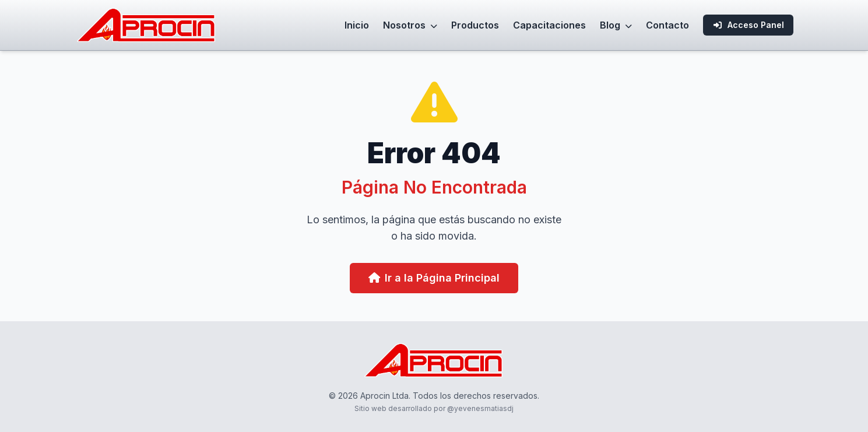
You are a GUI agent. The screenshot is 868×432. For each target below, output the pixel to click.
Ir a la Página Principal (434, 278)
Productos (475, 25)
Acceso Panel (748, 25)
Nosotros (410, 25)
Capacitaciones (549, 25)
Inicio (357, 25)
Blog (616, 25)
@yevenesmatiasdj (480, 408)
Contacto (667, 25)
